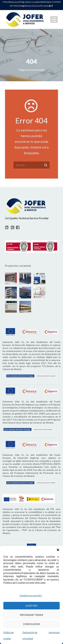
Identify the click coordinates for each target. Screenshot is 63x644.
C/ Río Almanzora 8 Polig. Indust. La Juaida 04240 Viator (27, 2)
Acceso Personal (40, 6)
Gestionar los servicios (31, 596)
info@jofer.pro (25, 6)
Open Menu (54, 19)
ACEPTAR (32, 606)
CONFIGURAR (32, 624)
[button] (58, 550)
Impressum (54, 632)
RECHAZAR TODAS (32, 615)
